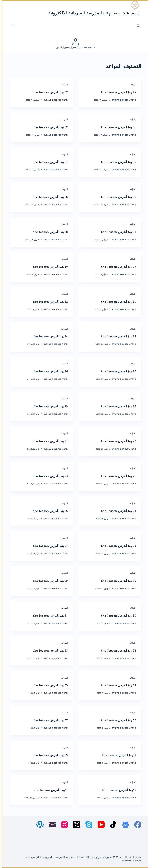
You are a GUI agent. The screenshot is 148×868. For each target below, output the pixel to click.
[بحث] (137, 26)
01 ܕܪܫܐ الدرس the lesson (114, 127)
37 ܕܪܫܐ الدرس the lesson (46, 720)
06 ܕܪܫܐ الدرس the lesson (46, 197)
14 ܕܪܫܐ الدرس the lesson (46, 337)
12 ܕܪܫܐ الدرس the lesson (46, 302)
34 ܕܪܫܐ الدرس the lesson (114, 686)
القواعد (131, 85)
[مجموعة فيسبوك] (124, 825)
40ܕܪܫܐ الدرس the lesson (115, 790)
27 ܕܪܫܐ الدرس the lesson (46, 546)
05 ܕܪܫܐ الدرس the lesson (114, 197)
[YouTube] (99, 825)
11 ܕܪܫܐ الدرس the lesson (114, 302)
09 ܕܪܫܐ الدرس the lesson (114, 267)
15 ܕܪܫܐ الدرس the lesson (114, 372)
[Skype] (87, 825)
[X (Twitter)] (75, 825)
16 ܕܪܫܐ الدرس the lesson (46, 372)
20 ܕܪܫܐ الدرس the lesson (114, 441)
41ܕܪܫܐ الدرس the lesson (47, 790)
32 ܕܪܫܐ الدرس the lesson (46, 92)
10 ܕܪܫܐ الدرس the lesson (46, 267)
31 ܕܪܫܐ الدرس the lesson (46, 616)
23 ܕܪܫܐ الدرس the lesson (46, 476)
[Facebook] (136, 825)
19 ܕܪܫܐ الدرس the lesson (46, 407)
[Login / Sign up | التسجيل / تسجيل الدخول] (74, 43)
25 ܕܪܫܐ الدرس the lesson (46, 511)
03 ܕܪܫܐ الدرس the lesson (114, 162)
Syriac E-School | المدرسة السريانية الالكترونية (92, 14)
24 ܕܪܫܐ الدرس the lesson (114, 511)
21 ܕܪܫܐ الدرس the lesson (46, 441)
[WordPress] (38, 825)
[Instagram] (63, 825)
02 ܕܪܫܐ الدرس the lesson (46, 127)
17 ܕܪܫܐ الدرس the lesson (114, 92)
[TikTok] (112, 825)
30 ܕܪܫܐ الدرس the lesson (114, 616)
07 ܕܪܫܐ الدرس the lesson (114, 232)
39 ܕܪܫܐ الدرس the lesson (46, 755)
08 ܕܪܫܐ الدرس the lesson (46, 232)
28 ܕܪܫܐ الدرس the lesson (114, 581)
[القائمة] (12, 26)
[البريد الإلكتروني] (51, 825)
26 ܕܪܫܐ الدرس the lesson (114, 546)
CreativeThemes (129, 861)
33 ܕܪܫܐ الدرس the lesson (46, 651)
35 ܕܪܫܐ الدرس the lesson (46, 686)
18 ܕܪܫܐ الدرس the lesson (114, 407)
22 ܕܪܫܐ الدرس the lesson (114, 476)
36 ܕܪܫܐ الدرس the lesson (114, 720)
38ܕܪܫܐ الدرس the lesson (115, 755)
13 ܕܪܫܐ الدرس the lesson (114, 337)
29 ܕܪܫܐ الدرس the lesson (46, 581)
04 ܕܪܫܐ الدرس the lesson (46, 162)
